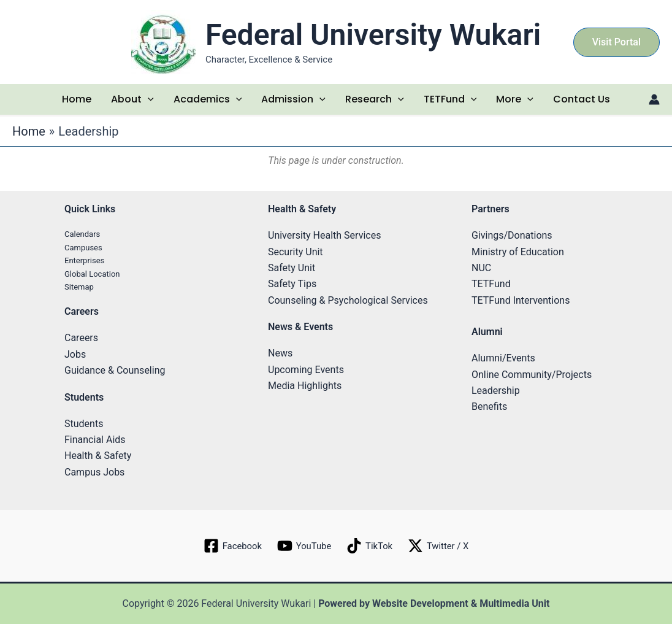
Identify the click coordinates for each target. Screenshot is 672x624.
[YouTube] (303, 546)
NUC (481, 268)
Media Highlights (305, 386)
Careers (81, 338)
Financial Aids (95, 440)
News (280, 353)
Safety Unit (292, 268)
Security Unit (296, 252)
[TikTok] (371, 546)
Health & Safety (98, 456)
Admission (293, 99)
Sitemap (79, 287)
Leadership (496, 391)
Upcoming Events (306, 370)
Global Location (92, 274)
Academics (208, 99)
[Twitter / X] (442, 546)
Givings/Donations (512, 235)
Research (375, 99)
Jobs (75, 354)
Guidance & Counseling (115, 370)
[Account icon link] (654, 99)
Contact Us (582, 99)
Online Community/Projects (532, 375)
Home (77, 99)
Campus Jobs (94, 472)
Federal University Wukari (373, 35)
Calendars (82, 234)
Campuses (83, 248)
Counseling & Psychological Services (348, 300)
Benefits (489, 406)
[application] (148, 99)
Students (84, 424)
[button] (617, 42)
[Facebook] (228, 546)
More (515, 99)
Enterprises (84, 260)
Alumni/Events (503, 358)
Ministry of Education (518, 252)
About (132, 99)
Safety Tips (292, 284)
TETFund (450, 99)
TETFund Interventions (521, 300)
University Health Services (324, 235)
